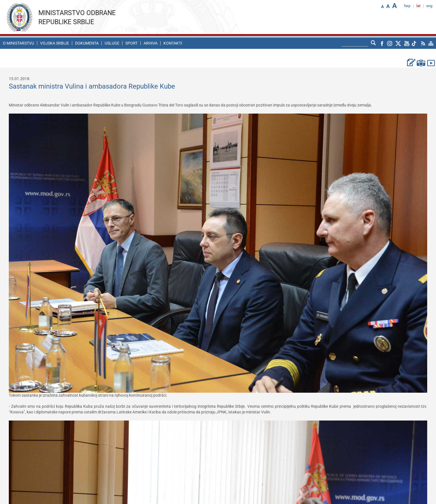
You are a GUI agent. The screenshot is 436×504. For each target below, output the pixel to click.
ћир (407, 6)
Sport (131, 43)
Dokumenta (87, 43)
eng (429, 6)
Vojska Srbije (55, 43)
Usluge (112, 43)
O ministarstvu (18, 43)
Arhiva (150, 43)
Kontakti (173, 43)
